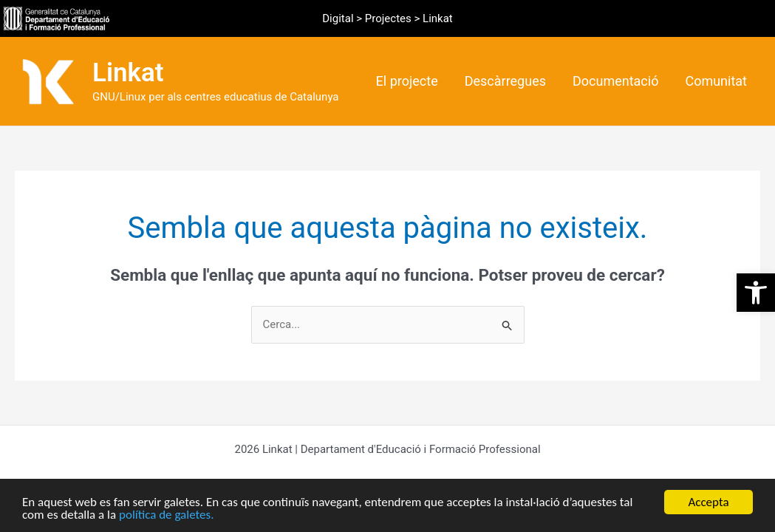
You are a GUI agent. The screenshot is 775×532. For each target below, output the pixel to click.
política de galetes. (166, 515)
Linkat (128, 73)
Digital (338, 18)
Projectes (388, 18)
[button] (756, 293)
